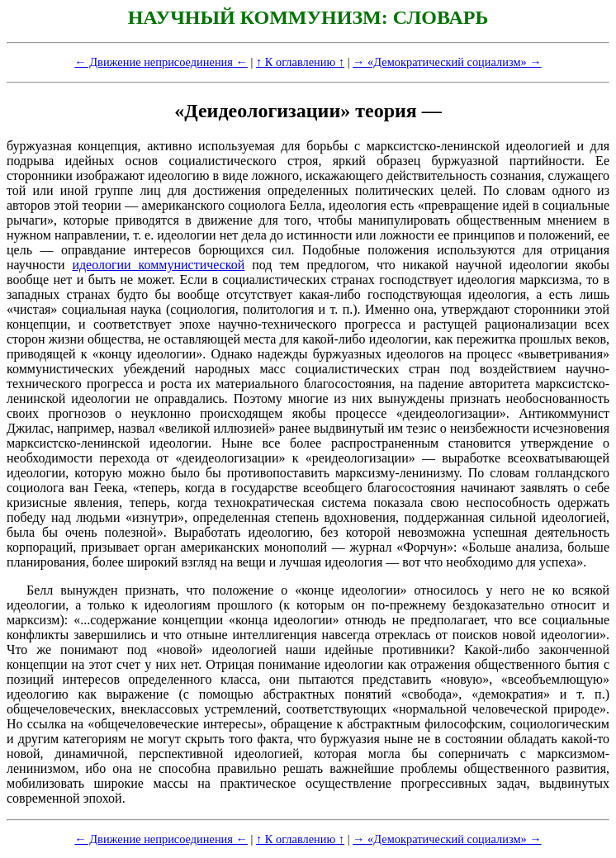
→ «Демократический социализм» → (447, 62)
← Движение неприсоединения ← (161, 62)
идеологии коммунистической (158, 265)
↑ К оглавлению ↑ (300, 62)
